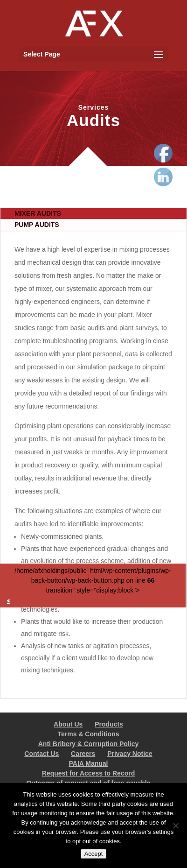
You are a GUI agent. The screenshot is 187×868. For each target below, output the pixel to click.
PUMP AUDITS (37, 225)
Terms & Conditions (89, 734)
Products (109, 724)
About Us (68, 724)
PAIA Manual (88, 763)
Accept (94, 854)
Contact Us (42, 754)
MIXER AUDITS (38, 213)
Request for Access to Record (88, 773)
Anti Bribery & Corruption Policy (88, 744)
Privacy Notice (130, 754)
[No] (175, 826)
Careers (83, 754)
